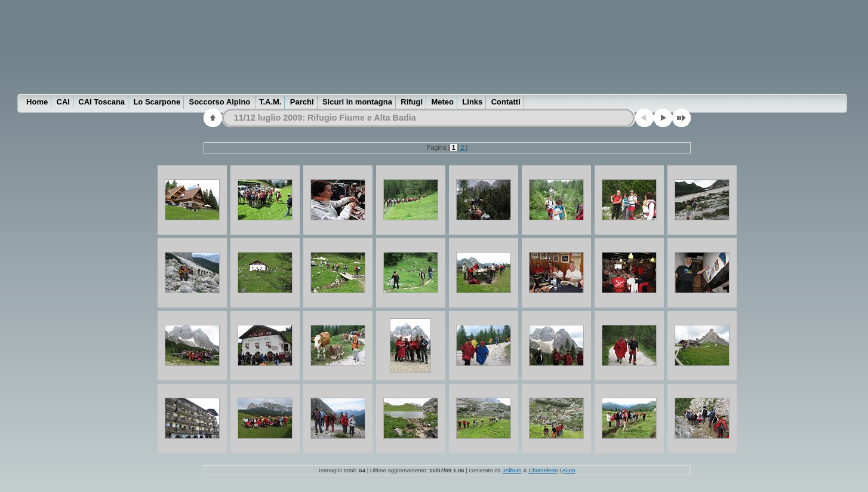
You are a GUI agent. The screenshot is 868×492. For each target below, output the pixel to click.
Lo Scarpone (157, 102)
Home (37, 102)
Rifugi (412, 102)
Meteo (442, 102)
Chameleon (543, 470)
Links (472, 102)
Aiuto (569, 470)
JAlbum (512, 470)
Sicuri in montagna (357, 102)
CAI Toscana (101, 102)
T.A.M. (270, 102)
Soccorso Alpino (221, 102)
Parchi (302, 102)
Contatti (506, 102)
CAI (63, 102)
